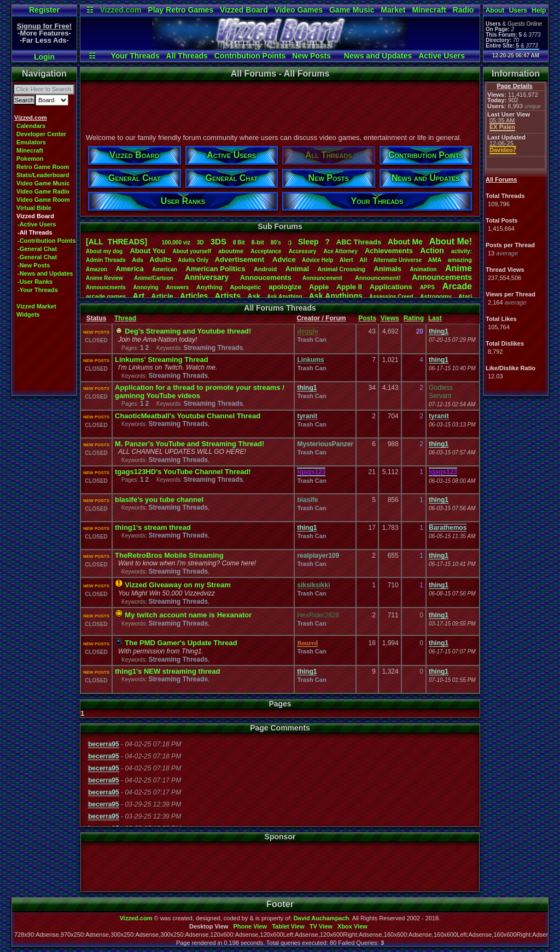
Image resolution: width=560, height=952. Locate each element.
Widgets (28, 314)
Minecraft (429, 10)
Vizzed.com (120, 10)
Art (139, 296)
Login (44, 57)
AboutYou (147, 251)
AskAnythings (336, 296)
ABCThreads (359, 242)
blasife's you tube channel (159, 500)
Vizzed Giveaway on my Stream (177, 585)
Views (390, 318)
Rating (414, 318)
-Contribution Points (46, 241)
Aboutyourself (192, 251)
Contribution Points (250, 56)
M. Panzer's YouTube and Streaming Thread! (189, 444)
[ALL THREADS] (116, 242)
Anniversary (206, 277)
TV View (321, 926)
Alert (346, 260)
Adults (160, 259)
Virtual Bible (34, 208)
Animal (297, 269)
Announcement (323, 278)
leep (308, 242)
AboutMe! (451, 241)
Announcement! (378, 278)
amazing (460, 260)
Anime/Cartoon (154, 278)
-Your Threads (38, 290)
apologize (285, 287)
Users (518, 10)
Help (539, 10)
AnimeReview (104, 278)
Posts (367, 318)
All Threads (187, 56)
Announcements (442, 277)
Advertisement (241, 259)
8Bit (239, 243)
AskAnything (284, 297)
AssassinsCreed (391, 297)
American (165, 269)
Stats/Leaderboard (43, 175)
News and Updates (378, 56)
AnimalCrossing (342, 269)
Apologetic (246, 287)
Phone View (250, 926)
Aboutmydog (104, 251)
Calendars (31, 126)
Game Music (352, 10)
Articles (194, 296)
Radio (463, 10)
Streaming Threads (213, 348)
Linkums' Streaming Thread (162, 360)
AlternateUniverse (398, 260)
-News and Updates (45, 273)
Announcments (106, 287)
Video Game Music (43, 183)
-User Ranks (35, 282)
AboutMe (405, 242)
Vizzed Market (36, 306)
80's (276, 243)
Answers (178, 287)
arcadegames (106, 296)
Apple (319, 287)
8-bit (258, 242)
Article (162, 296)
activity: (462, 251)
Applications (391, 287)
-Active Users (37, 224)
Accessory (303, 251)
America (129, 269)
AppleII (349, 287)
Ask (254, 296)
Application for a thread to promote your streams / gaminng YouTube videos (200, 392)
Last (435, 318)
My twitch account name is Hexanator (188, 615)
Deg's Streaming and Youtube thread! (188, 331)
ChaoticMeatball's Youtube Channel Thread (188, 416)
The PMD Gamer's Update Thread (181, 643)
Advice (284, 259)
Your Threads (135, 56)
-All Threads (35, 232)
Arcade (457, 286)
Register (44, 10)
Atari (465, 296)
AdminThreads (106, 260)
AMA (434, 260)
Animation (424, 269)
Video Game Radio (43, 191)
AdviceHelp (317, 260)
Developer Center (41, 134)
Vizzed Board (244, 10)
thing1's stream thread (153, 527)
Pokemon (30, 159)
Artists (227, 296)
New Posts (311, 56)
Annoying (146, 287)
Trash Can (311, 340)
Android (265, 269)
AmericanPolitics (215, 269)
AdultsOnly (193, 260)
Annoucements (266, 278)
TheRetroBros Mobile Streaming (169, 555)
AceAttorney (340, 251)
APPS (427, 287)
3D (200, 243)
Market (393, 10)
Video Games (299, 10)
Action (432, 250)
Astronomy (436, 296)
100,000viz (176, 243)
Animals (387, 269)
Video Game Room (43, 200)
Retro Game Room (43, 167)
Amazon (97, 269)
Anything (209, 287)
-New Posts (34, 265)
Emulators (31, 142)
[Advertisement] (279, 106)
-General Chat (37, 249)
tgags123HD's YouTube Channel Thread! (183, 472)
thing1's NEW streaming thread (167, 671)
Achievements (389, 251)
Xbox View (352, 926)
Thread (125, 318)
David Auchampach (322, 918)
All (363, 260)
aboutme (231, 251)
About (495, 10)
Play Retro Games (180, 10)
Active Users (442, 56)
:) (290, 242)
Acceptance (266, 251)
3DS (218, 241)
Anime (459, 268)
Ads (138, 260)
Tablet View (288, 926)
